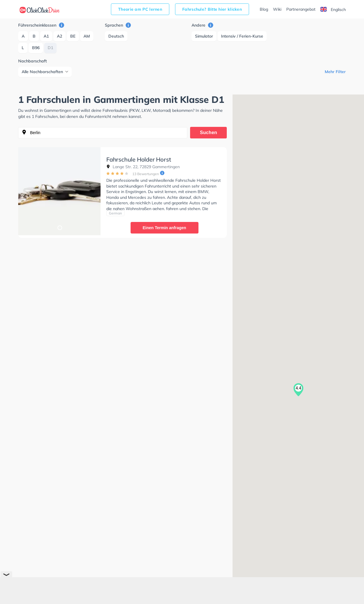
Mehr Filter (335, 72)
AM (87, 36)
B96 (36, 48)
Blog (264, 9)
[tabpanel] (59, 191)
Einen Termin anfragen (165, 228)
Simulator (204, 36)
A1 (46, 36)
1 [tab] (60, 227)
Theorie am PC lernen (140, 9)
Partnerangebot (301, 9)
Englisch (333, 10)
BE (73, 36)
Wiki (277, 9)
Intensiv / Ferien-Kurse (242, 36)
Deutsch (116, 36)
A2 (60, 36)
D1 (50, 48)
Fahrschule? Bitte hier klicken (212, 9)
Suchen (209, 133)
